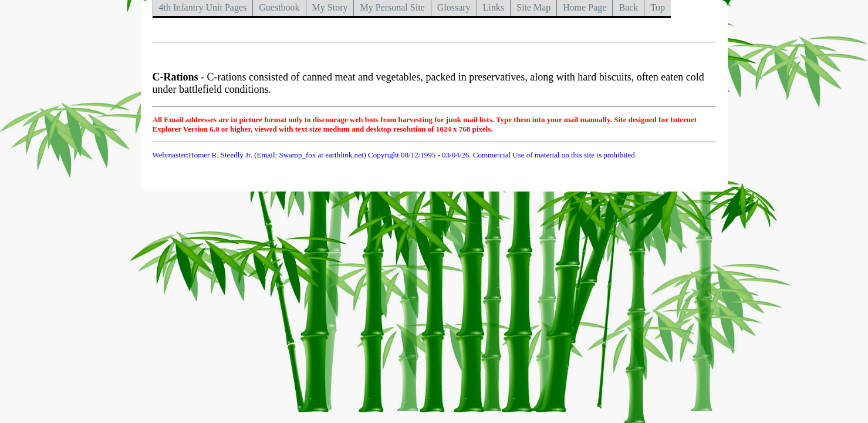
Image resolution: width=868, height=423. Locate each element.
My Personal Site (392, 7)
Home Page (585, 7)
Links (494, 7)
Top (658, 7)
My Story (330, 7)
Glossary (454, 7)
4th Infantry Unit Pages (203, 7)
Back (628, 7)
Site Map (533, 7)
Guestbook (279, 7)
